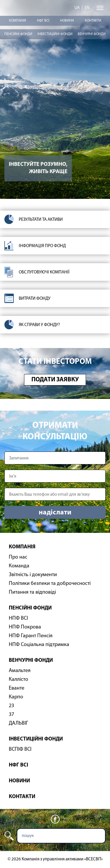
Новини (67, 21)
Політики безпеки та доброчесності (50, 584)
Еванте (17, 688)
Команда (19, 566)
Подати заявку (55, 380)
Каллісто (18, 680)
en (87, 8)
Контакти (93, 21)
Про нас (18, 557)
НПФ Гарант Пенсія (31, 636)
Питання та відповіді (32, 592)
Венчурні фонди (92, 34)
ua (77, 8)
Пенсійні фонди (18, 34)
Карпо (16, 697)
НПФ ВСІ (18, 618)
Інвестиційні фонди (55, 34)
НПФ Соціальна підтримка (39, 645)
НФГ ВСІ (43, 21)
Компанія (18, 21)
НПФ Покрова (25, 627)
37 (11, 715)
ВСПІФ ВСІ (20, 749)
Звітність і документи (33, 575)
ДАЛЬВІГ (18, 723)
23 (11, 706)
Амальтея (20, 671)
